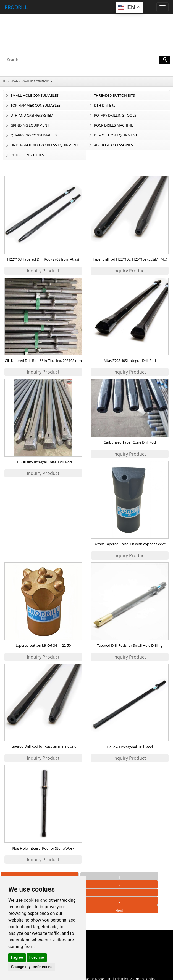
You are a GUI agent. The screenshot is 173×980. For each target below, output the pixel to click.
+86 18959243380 (33, 970)
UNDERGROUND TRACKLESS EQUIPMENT (44, 145)
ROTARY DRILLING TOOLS (115, 115)
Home (6, 81)
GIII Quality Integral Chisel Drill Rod (43, 462)
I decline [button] (37, 957)
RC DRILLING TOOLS (27, 155)
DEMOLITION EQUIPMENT (116, 135)
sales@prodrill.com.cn (38, 962)
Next (119, 911)
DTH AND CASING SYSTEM (32, 115)
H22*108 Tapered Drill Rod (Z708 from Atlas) (43, 259)
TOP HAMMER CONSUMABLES (36, 105)
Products (16, 81)
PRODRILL (16, 7)
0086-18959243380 (35, 954)
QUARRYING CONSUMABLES (34, 135)
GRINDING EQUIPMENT (30, 125)
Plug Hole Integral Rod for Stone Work (43, 848)
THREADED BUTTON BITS (114, 95)
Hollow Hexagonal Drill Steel (130, 747)
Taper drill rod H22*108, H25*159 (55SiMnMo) (130, 259)
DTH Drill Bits (105, 105)
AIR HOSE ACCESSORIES (113, 145)
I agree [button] (17, 957)
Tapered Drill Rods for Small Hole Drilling (130, 645)
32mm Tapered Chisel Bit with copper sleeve (130, 544)
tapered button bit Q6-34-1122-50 (43, 645)
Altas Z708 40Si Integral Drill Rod (130, 361)
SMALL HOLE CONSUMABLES (36, 81)
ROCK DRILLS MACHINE (113, 125)
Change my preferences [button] (32, 967)
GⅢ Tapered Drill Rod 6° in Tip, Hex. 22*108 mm (43, 361)
